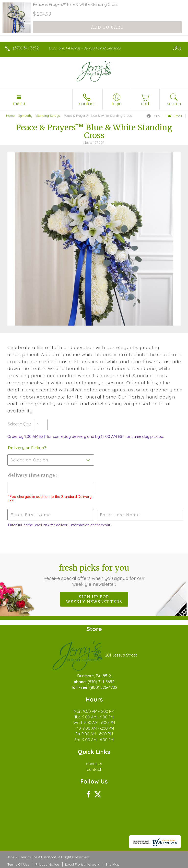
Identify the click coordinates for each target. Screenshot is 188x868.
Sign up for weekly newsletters (94, 599)
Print (154, 116)
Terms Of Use (18, 864)
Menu (19, 103)
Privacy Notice (47, 864)
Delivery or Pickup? (27, 448)
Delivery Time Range (32, 475)
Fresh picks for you (94, 575)
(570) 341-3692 (26, 48)
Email (175, 116)
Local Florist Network (82, 864)
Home (10, 116)
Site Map (112, 864)
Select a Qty (19, 424)
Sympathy (25, 116)
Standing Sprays (48, 116)
